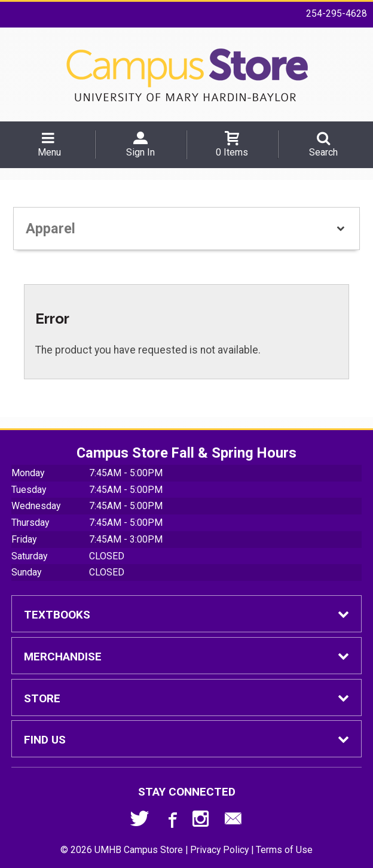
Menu (49, 152)
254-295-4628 (337, 13)
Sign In (140, 152)
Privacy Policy (219, 850)
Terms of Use (284, 850)
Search (323, 152)
